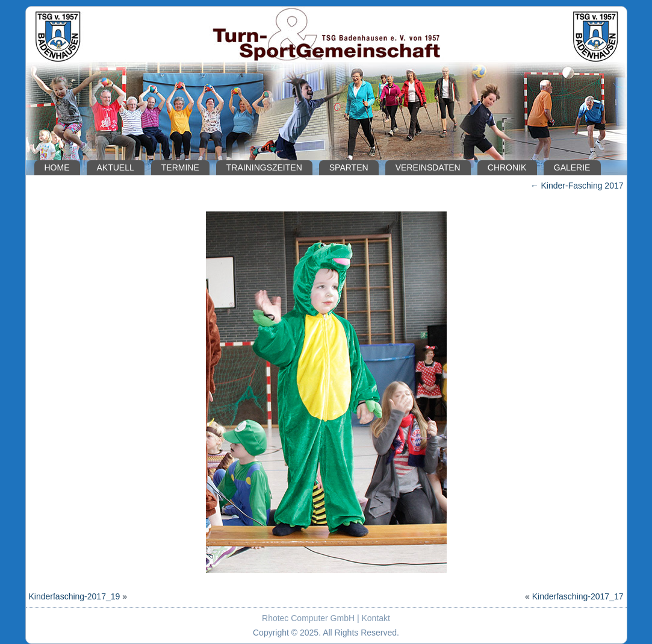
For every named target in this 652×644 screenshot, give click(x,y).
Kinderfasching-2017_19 (75, 596)
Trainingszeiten (264, 167)
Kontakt (376, 618)
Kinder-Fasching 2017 (577, 186)
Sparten (349, 167)
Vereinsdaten (428, 167)
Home (57, 167)
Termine (180, 167)
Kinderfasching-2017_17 (578, 596)
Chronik (507, 167)
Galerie (572, 167)
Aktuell (116, 167)
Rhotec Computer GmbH (308, 618)
